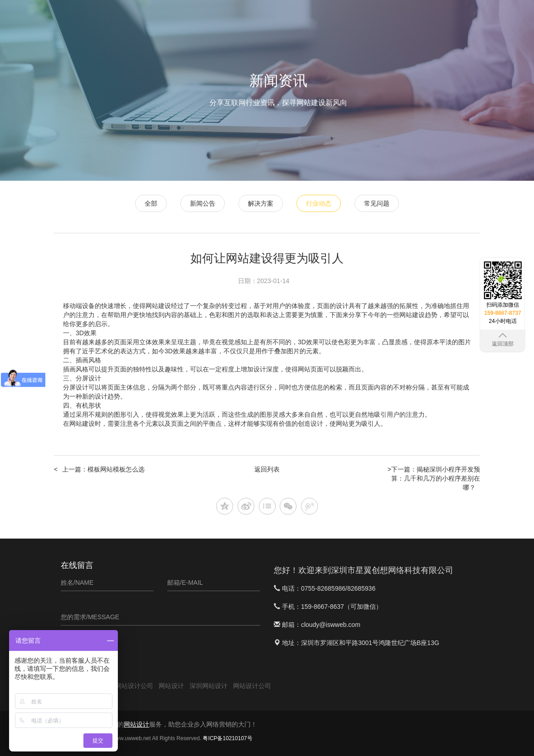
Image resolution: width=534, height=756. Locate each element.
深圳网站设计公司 (128, 686)
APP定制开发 (350, 18)
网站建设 (82, 424)
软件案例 (394, 18)
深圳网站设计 (209, 686)
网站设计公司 (252, 686)
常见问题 (377, 203)
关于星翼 (466, 18)
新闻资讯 (430, 18)
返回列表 (267, 469)
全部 (151, 203)
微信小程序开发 (296, 18)
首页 (218, 18)
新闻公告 (203, 203)
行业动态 (319, 203)
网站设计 (249, 18)
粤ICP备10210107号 (227, 738)
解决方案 (261, 203)
